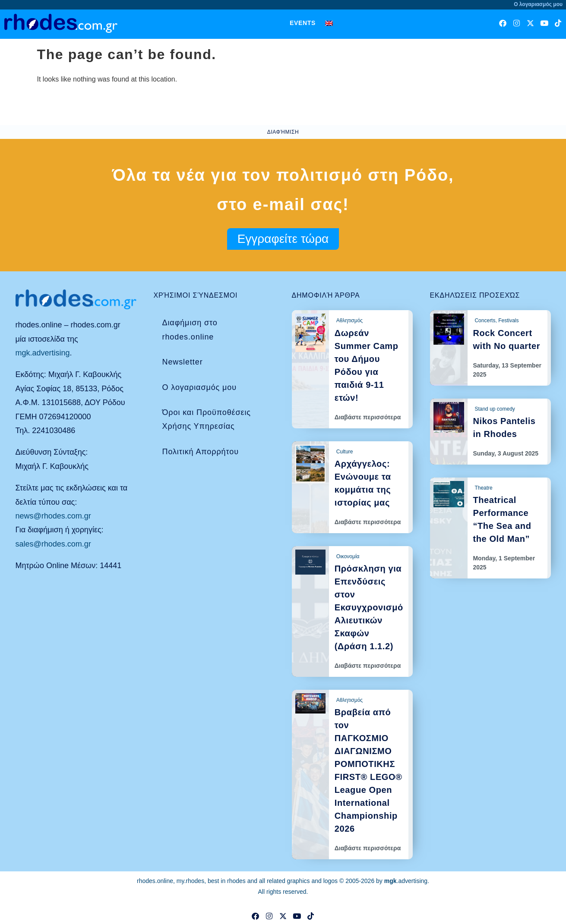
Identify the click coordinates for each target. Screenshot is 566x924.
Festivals (508, 321)
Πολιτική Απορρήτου (201, 452)
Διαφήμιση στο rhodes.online (190, 330)
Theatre (483, 488)
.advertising (406, 881)
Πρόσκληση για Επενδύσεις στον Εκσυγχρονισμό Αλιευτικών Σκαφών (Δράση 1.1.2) (369, 607)
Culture (345, 452)
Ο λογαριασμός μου (199, 387)
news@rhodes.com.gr (53, 516)
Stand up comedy (495, 409)
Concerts (485, 321)
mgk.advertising (43, 353)
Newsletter (183, 362)
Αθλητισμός (349, 321)
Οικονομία (348, 556)
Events (303, 23)
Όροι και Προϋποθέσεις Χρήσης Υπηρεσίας (207, 419)
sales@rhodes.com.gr (53, 544)
